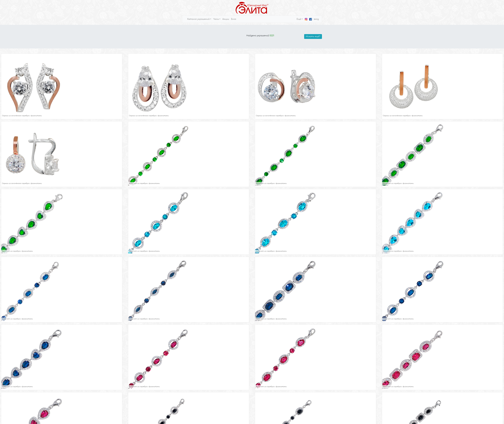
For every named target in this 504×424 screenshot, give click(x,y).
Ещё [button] (299, 19)
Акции (226, 19)
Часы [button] (216, 19)
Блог (234, 19)
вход (316, 19)
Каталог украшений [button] (198, 19)
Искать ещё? (313, 37)
